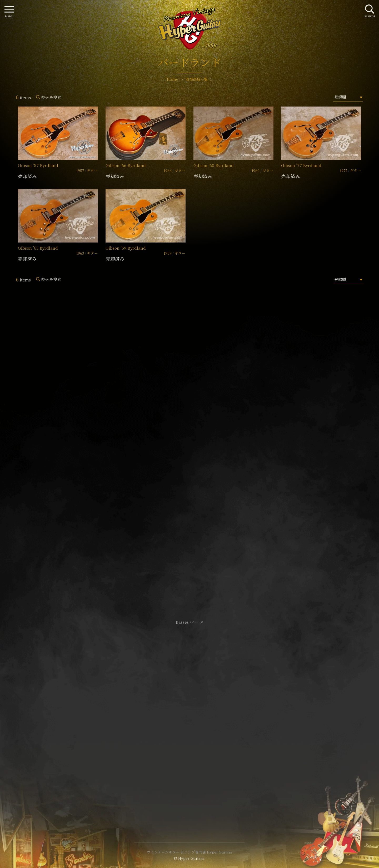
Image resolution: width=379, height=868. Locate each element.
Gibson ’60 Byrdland (214, 165)
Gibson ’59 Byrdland (126, 248)
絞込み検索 (51, 97)
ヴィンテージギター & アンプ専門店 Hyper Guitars (189, 852)
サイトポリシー (189, 710)
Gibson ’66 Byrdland (126, 165)
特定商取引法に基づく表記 (189, 718)
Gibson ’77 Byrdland (301, 165)
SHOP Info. (190, 465)
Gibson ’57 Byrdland (38, 165)
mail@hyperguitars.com (197, 449)
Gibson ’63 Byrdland (38, 248)
